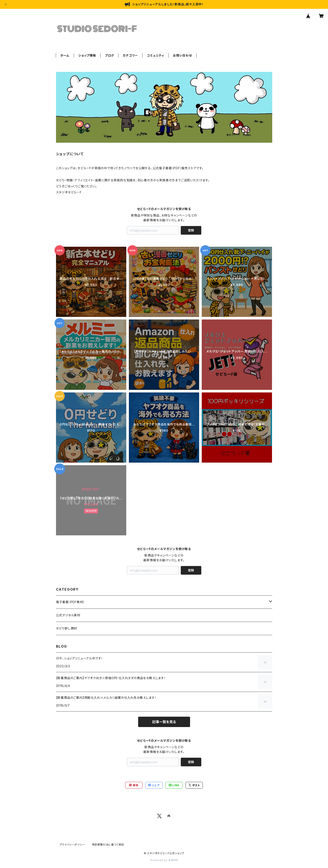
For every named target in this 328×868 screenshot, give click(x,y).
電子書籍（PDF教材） (70, 602)
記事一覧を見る (164, 722)
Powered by (164, 860)
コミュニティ (155, 55)
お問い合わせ (182, 55)
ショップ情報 (87, 55)
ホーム (65, 55)
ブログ (109, 55)
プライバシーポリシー (72, 845)
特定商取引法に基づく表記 (108, 845)
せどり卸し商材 (67, 628)
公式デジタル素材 (68, 615)
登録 (191, 230)
